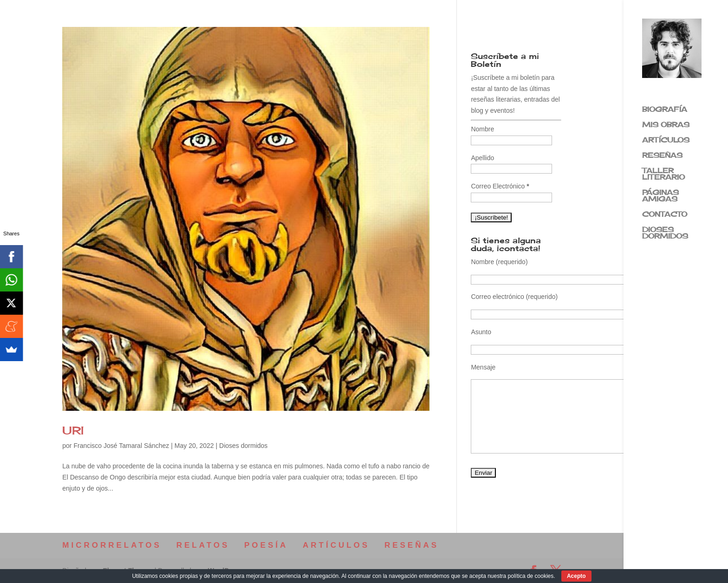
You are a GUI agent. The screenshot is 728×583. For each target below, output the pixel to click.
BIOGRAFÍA (665, 110)
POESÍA (266, 545)
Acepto (576, 576)
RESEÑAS (662, 156)
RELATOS (203, 545)
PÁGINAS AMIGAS (660, 196)
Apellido (482, 158)
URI (73, 430)
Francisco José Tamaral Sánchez (121, 446)
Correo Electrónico (500, 186)
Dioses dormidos (243, 446)
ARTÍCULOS (666, 141)
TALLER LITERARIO (663, 175)
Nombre (482, 129)
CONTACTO (665, 215)
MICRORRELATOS (112, 545)
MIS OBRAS (666, 125)
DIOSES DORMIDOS (665, 233)
